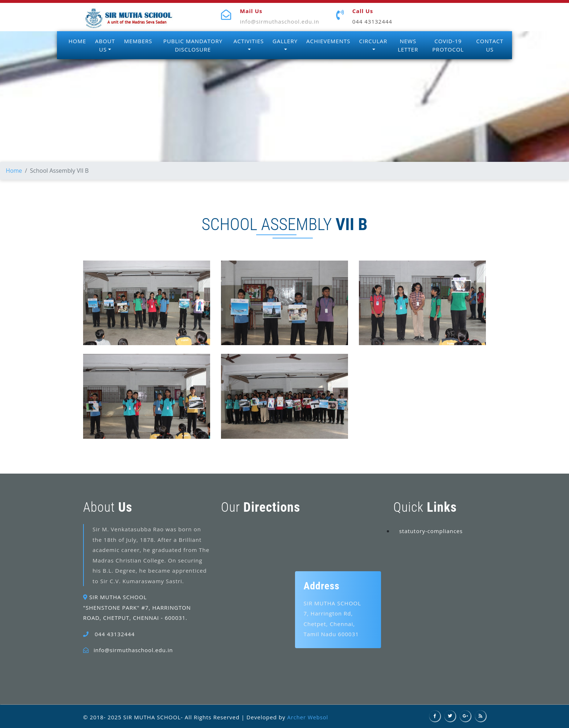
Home (14, 171)
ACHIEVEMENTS (328, 41)
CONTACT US (490, 45)
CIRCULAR (373, 41)
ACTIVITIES (249, 41)
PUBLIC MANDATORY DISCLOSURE (193, 45)
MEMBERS (138, 41)
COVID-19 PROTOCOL (448, 45)
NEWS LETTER (408, 45)
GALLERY (285, 41)
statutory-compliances (431, 531)
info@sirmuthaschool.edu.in (280, 21)
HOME (77, 41)
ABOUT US (105, 45)
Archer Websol (308, 717)
